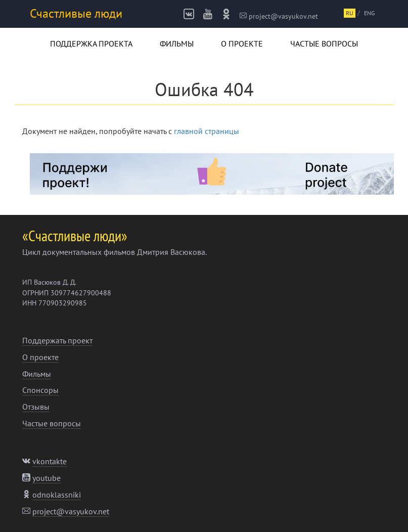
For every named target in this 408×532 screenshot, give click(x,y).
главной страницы (207, 131)
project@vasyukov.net (279, 16)
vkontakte (50, 461)
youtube (47, 478)
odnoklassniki (57, 495)
